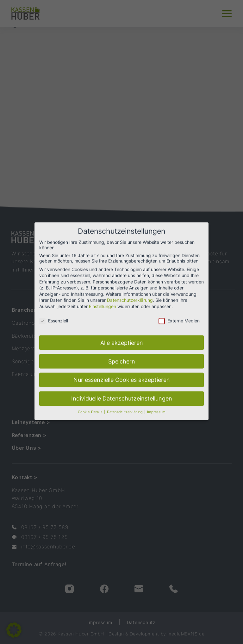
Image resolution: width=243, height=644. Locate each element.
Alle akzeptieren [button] (122, 336)
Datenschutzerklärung (130, 293)
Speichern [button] (122, 354)
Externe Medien (179, 313)
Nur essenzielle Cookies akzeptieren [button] (122, 373)
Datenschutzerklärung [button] (125, 405)
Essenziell (54, 313)
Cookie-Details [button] (91, 405)
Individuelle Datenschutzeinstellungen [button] (122, 392)
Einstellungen (103, 299)
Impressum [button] (156, 405)
